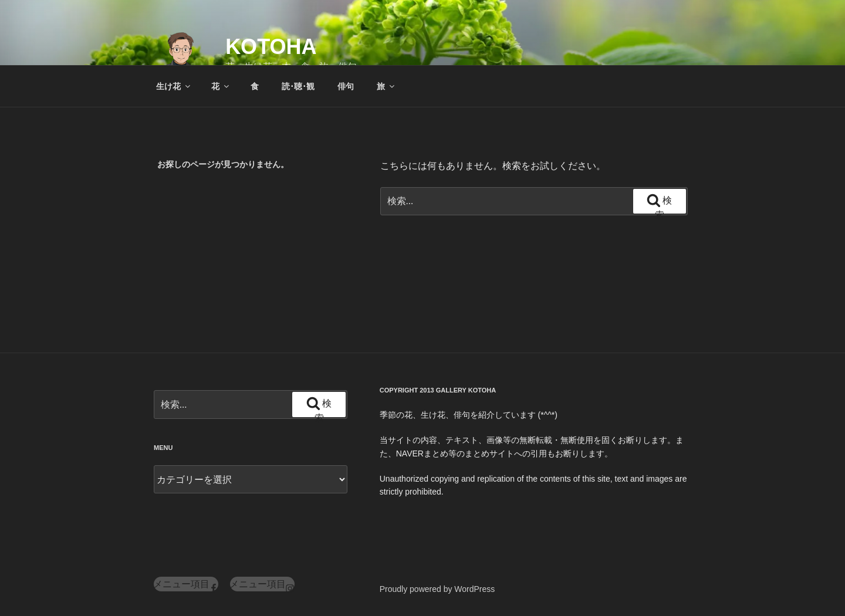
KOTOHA (271, 47)
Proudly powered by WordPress (437, 589)
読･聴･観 (298, 86)
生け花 (174, 86)
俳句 (346, 86)
